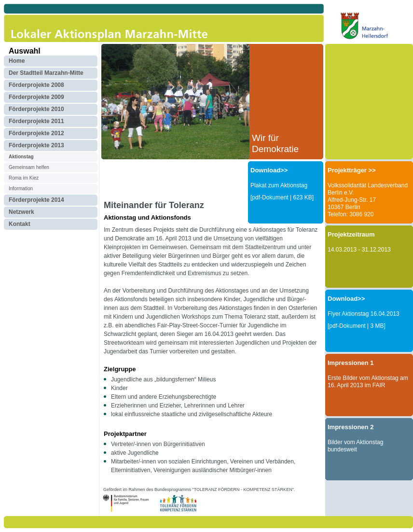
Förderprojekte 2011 (36, 121)
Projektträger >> (352, 170)
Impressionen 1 (351, 363)
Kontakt (20, 224)
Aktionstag (21, 157)
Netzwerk (21, 212)
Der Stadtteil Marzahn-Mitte (46, 73)
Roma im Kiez (24, 178)
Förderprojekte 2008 (36, 85)
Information (21, 189)
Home (17, 61)
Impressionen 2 (351, 427)
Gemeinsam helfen (29, 167)
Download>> (269, 170)
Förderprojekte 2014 (36, 200)
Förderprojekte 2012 (36, 133)
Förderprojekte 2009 (36, 97)
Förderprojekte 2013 (36, 145)
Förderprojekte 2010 (36, 109)
